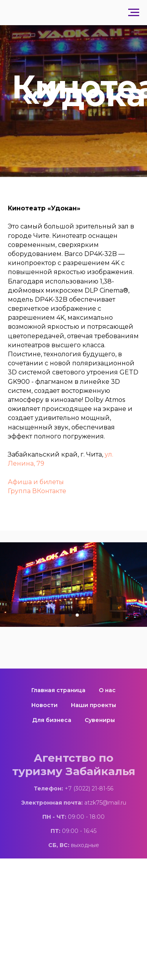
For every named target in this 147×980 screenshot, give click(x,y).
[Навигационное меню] (134, 13)
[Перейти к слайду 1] (70, 615)
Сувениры (100, 720)
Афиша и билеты (36, 482)
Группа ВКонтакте (37, 491)
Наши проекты (93, 705)
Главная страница (58, 690)
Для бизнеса (52, 720)
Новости (44, 705)
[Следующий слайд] (143, 585)
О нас (107, 690)
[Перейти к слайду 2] (77, 615)
